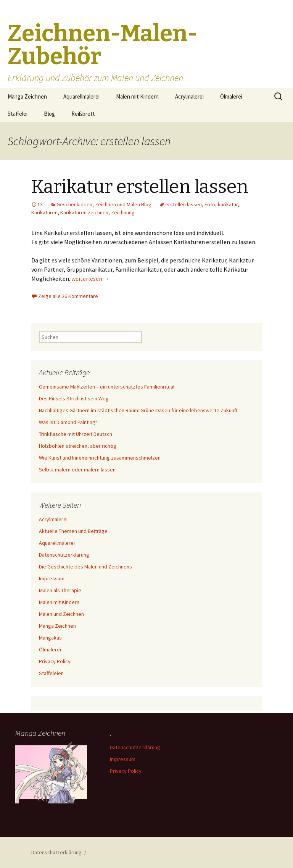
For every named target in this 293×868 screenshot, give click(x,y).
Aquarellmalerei (81, 96)
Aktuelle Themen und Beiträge (73, 531)
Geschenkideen (74, 204)
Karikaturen (44, 212)
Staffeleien (51, 673)
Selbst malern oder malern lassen (77, 470)
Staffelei (18, 114)
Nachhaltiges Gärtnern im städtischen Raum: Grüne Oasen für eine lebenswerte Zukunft (138, 410)
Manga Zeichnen (27, 96)
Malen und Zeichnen (61, 614)
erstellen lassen (184, 204)
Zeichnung (123, 212)
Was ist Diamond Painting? (68, 422)
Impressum (52, 578)
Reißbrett (83, 114)
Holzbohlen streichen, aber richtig (78, 446)
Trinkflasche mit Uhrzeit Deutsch (76, 434)
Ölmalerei (231, 96)
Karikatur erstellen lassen (140, 187)
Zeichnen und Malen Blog (123, 204)
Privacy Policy (55, 661)
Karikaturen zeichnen (84, 212)
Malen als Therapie (60, 590)
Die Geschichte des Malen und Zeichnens (85, 567)
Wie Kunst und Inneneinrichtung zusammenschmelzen (100, 458)
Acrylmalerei (189, 96)
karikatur (228, 204)
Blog (49, 114)
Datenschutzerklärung (64, 555)
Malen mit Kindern (137, 96)
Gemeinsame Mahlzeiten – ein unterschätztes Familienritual (107, 387)
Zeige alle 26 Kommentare (68, 296)
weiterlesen (90, 279)
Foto (210, 204)
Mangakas (50, 638)
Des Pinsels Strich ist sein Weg (74, 398)
